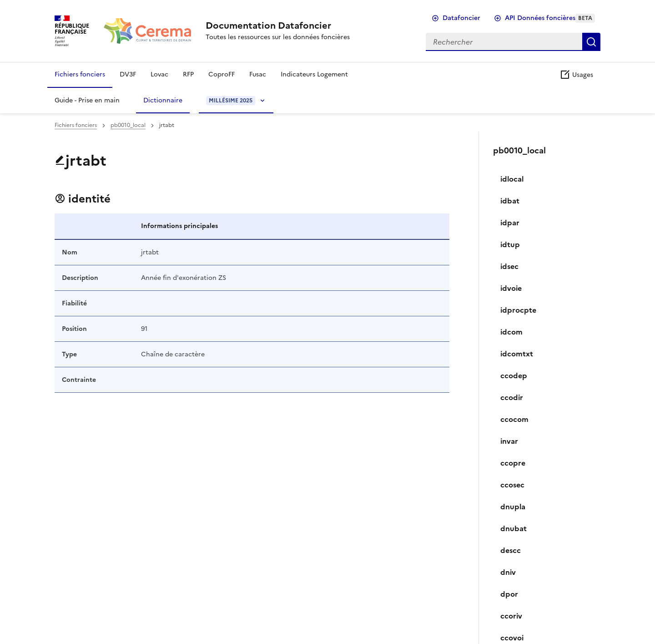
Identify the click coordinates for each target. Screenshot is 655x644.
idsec (509, 266)
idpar (510, 223)
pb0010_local (128, 125)
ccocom (514, 419)
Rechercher (591, 42)
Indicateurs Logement (314, 74)
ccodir (512, 397)
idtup (510, 244)
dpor (509, 594)
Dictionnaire (163, 100)
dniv (508, 572)
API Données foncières (550, 18)
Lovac (159, 74)
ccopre (513, 463)
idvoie (511, 288)
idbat (510, 201)
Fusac (258, 74)
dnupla (513, 507)
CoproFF (222, 74)
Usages (576, 75)
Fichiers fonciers (80, 74)
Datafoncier (461, 18)
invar (509, 441)
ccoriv (511, 616)
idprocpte (518, 310)
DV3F (128, 74)
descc (511, 550)
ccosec (512, 485)
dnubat (514, 528)
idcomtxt (517, 354)
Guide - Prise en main (87, 100)
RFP (188, 74)
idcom (511, 332)
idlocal (512, 179)
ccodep (514, 375)
